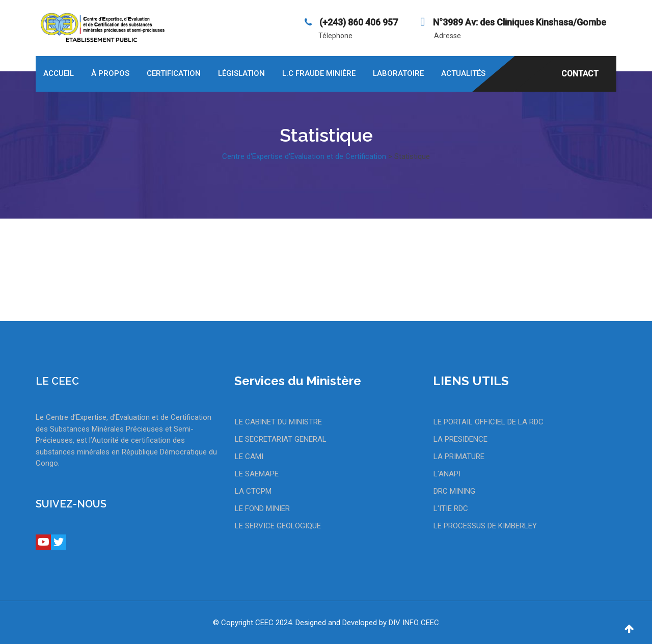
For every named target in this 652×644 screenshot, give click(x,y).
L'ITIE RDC (451, 508)
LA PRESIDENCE (460, 439)
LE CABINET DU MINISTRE (278, 422)
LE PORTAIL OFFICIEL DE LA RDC (488, 422)
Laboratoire (398, 73)
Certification (174, 73)
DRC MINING (454, 491)
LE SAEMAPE (257, 474)
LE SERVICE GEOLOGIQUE (278, 526)
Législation (241, 73)
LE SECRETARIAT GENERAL (281, 439)
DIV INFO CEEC (414, 623)
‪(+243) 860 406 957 (358, 22)
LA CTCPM (253, 491)
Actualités (463, 73)
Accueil (59, 73)
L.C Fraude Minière (319, 73)
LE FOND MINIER (262, 508)
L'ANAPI (447, 474)
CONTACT (580, 74)
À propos (110, 73)
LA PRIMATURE (459, 457)
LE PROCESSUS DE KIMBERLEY (485, 526)
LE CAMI (249, 457)
